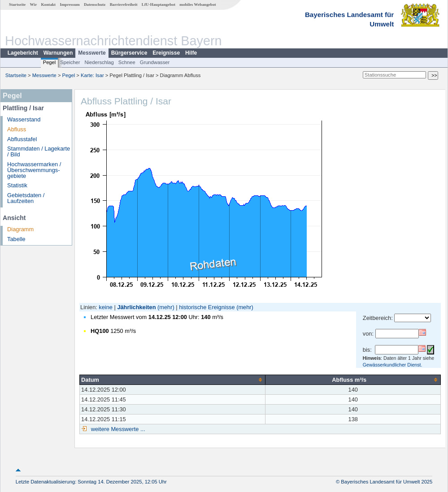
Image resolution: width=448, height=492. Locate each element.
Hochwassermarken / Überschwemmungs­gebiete (34, 170)
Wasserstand (24, 119)
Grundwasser (155, 62)
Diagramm (20, 229)
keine (106, 307)
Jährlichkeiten (136, 307)
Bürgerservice (129, 53)
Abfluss (17, 129)
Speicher (70, 62)
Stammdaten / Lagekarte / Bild (39, 151)
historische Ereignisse (207, 307)
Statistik (17, 185)
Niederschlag (99, 62)
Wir (34, 4)
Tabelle (16, 239)
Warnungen (58, 53)
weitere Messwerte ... (117, 429)
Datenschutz (95, 4)
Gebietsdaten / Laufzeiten (26, 198)
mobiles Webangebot (198, 4)
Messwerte (92, 53)
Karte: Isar (92, 75)
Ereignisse (166, 53)
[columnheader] (173, 380)
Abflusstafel (22, 139)
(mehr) (166, 307)
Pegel (50, 62)
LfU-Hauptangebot (159, 4)
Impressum (70, 4)
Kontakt (48, 4)
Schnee (127, 62)
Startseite (17, 4)
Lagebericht (23, 53)
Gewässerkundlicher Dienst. (393, 365)
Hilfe (191, 53)
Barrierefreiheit (124, 4)
